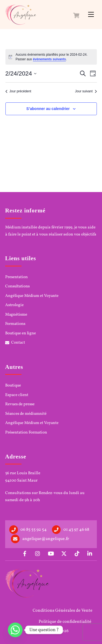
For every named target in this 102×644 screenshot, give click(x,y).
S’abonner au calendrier (48, 109)
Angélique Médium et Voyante (32, 296)
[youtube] (51, 554)
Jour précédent (18, 91)
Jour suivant (86, 91)
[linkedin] (90, 554)
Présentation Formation (26, 433)
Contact (15, 343)
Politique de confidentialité (65, 622)
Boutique (13, 386)
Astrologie (14, 305)
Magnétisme (16, 315)
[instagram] (38, 554)
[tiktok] (77, 554)
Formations (15, 324)
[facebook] (25, 554)
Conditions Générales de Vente (63, 611)
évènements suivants (49, 59)
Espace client (17, 395)
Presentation (16, 277)
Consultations (17, 287)
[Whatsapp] (15, 630)
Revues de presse (20, 404)
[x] (64, 554)
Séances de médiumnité (26, 414)
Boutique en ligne (21, 334)
